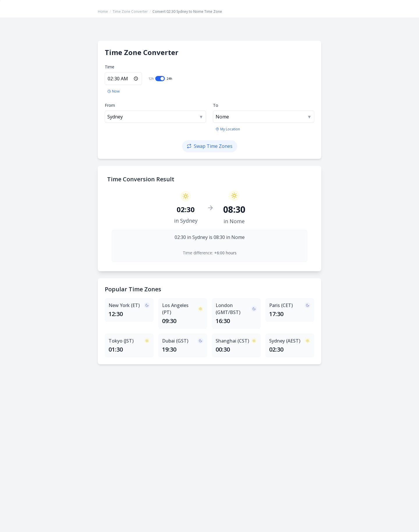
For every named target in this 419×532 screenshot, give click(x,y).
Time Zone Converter (130, 11)
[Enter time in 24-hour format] (123, 79)
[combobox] (155, 117)
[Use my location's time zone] (228, 129)
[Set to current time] (113, 91)
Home (103, 11)
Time (110, 67)
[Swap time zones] (210, 146)
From (110, 105)
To (216, 105)
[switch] (160, 79)
